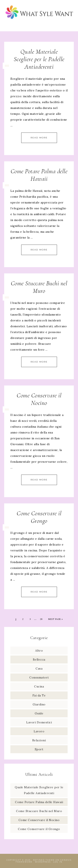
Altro (39, 651)
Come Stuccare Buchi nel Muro (39, 287)
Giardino (39, 704)
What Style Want (39, 13)
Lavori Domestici (39, 722)
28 (41, 619)
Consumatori (39, 677)
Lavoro (39, 731)
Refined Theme (44, 860)
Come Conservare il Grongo (39, 517)
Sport (39, 749)
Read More (39, 138)
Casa (39, 668)
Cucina (39, 686)
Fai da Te (39, 695)
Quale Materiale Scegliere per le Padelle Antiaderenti (39, 59)
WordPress (43, 862)
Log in (58, 862)
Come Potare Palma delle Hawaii (39, 175)
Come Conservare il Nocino (39, 399)
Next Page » (56, 619)
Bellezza (39, 660)
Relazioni (39, 740)
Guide (39, 713)
